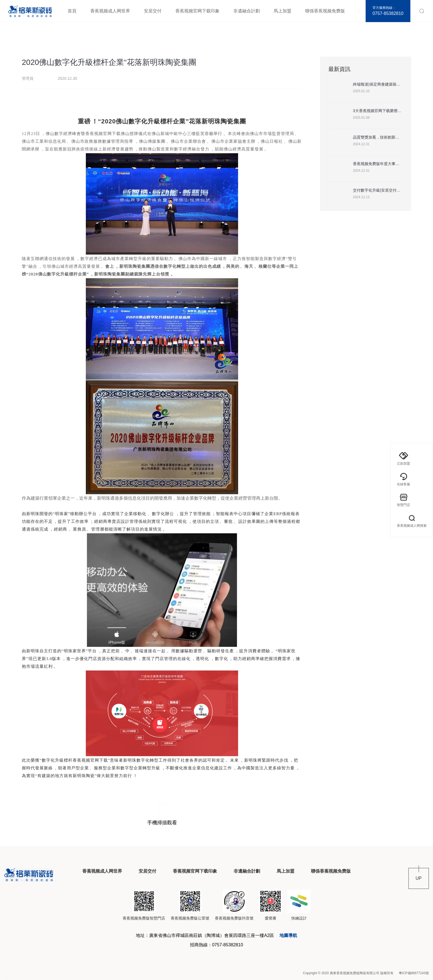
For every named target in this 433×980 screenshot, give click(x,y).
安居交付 (153, 11)
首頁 (72, 11)
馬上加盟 (282, 11)
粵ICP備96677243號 (414, 973)
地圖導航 (288, 935)
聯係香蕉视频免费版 (325, 11)
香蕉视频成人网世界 (110, 11)
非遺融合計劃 (247, 11)
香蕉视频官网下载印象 (197, 11)
